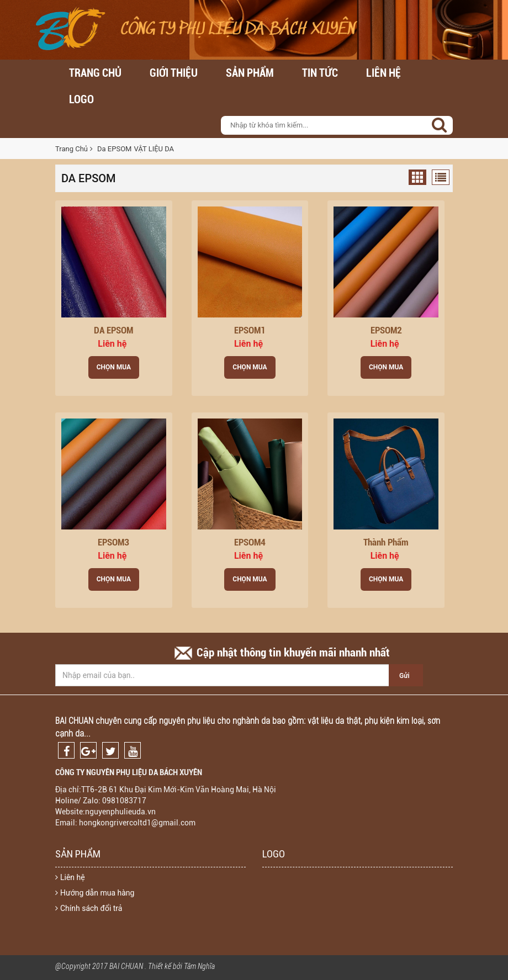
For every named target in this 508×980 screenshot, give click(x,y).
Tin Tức (320, 73)
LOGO (81, 99)
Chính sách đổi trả (89, 908)
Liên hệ (383, 73)
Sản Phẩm (250, 73)
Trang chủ (95, 73)
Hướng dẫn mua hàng (95, 893)
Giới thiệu (174, 73)
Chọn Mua (114, 367)
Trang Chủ (72, 149)
